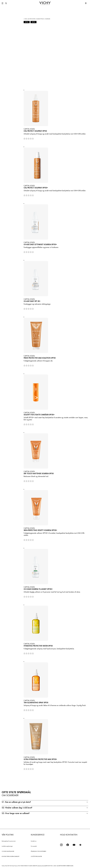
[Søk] (6, 3)
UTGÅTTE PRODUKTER (36, 856)
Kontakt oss (34, 841)
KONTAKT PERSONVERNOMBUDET (11, 856)
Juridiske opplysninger (7, 846)
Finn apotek (34, 846)
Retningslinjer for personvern (9, 841)
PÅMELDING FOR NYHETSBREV (38, 851)
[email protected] (42, 866)
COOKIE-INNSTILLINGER (8, 851)
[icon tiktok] (80, 845)
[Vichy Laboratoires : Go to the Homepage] (45, 3)
